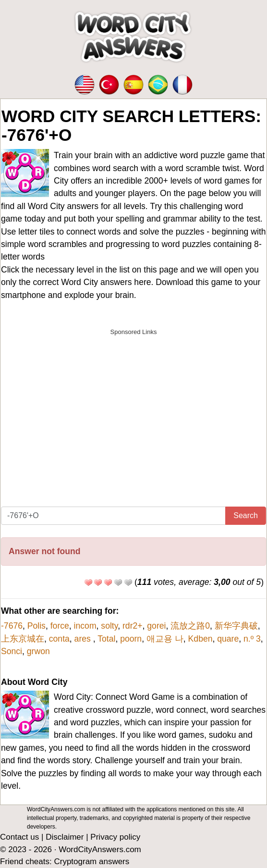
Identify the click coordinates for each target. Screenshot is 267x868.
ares (84, 639)
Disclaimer (65, 837)
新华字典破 (236, 626)
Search (246, 515)
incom (85, 626)
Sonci (12, 651)
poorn (131, 639)
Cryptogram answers (91, 862)
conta (59, 639)
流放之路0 (190, 626)
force (60, 626)
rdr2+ (133, 626)
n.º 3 (252, 639)
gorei (156, 626)
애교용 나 (165, 639)
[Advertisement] (133, 408)
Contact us (19, 837)
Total (106, 639)
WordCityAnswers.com (100, 849)
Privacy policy (115, 837)
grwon (38, 651)
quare (228, 639)
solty (109, 626)
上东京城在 (23, 639)
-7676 (12, 626)
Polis (36, 626)
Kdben (200, 639)
